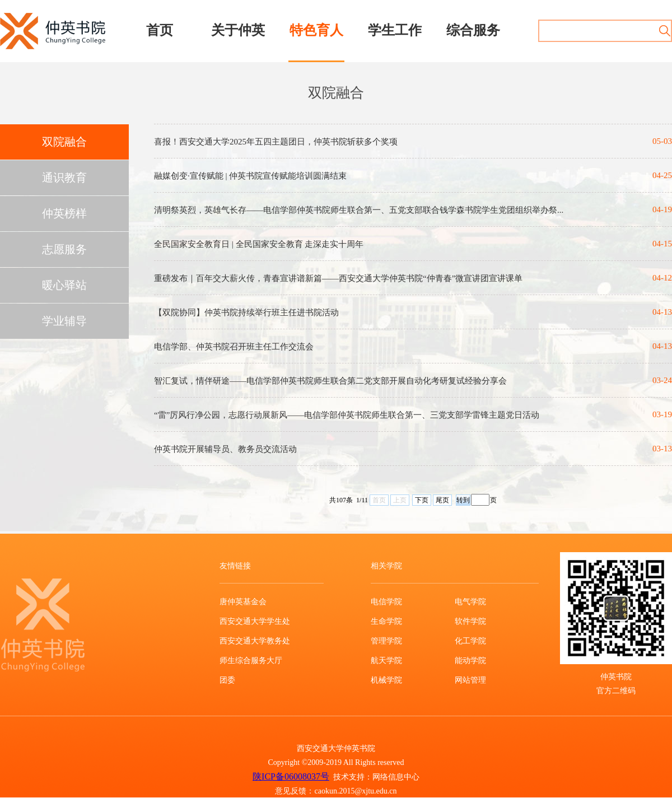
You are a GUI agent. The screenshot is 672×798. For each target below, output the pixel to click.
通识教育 (64, 178)
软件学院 (470, 621)
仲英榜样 (64, 213)
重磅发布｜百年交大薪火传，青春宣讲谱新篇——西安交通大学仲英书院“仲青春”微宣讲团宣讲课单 (338, 278)
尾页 (442, 500)
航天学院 (386, 661)
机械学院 (386, 680)
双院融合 (64, 142)
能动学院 (470, 661)
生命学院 (386, 621)
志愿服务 (64, 249)
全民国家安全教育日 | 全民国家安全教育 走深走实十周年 (259, 244)
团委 (227, 680)
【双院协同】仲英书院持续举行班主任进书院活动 (246, 312)
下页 (422, 500)
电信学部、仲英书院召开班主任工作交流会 (234, 347)
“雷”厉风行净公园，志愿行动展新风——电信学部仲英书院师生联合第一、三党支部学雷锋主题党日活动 (347, 415)
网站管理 (470, 680)
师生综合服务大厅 (251, 661)
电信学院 (386, 602)
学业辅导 (64, 321)
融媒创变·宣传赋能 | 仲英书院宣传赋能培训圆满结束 (250, 176)
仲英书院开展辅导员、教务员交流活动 (225, 449)
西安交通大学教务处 (255, 641)
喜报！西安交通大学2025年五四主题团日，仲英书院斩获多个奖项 (276, 142)
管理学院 (386, 641)
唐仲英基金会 (243, 602)
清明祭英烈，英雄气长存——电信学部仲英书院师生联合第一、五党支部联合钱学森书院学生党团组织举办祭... (359, 210)
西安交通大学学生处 (255, 621)
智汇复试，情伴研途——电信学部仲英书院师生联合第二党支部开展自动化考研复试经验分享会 (330, 381)
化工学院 (470, 641)
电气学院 (470, 602)
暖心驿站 (64, 285)
